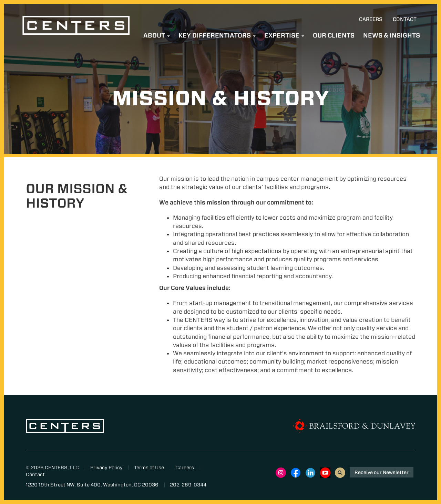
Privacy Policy (106, 468)
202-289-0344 (188, 485)
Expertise (284, 35)
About (157, 35)
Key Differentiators (217, 35)
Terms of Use (149, 468)
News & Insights (392, 35)
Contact (405, 19)
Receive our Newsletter (382, 472)
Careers (371, 19)
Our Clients (334, 35)
